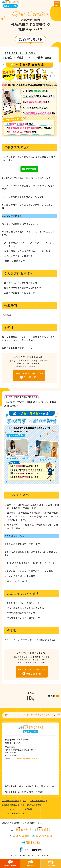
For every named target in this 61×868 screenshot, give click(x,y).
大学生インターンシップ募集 (14, 813)
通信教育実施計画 (10, 805)
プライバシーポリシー (11, 809)
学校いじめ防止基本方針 (31, 805)
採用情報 (28, 809)
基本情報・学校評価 (10, 801)
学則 (24, 801)
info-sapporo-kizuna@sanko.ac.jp (26, 758)
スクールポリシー (37, 801)
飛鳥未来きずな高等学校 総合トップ (38, 715)
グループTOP (14, 715)
